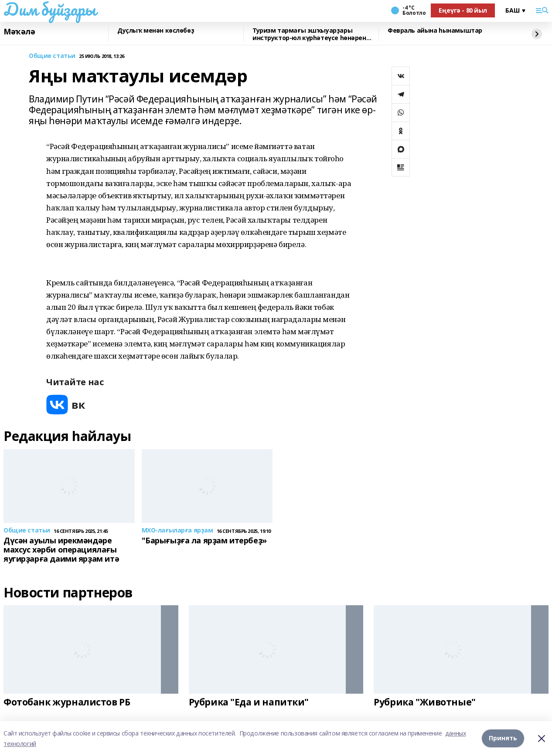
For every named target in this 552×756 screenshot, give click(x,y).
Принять (503, 738)
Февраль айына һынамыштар (435, 31)
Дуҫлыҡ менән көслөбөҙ (156, 31)
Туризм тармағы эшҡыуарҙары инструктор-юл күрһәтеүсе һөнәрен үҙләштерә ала (309, 34)
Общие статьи (52, 56)
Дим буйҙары (49, 9)
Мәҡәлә (19, 32)
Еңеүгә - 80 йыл (463, 10)
